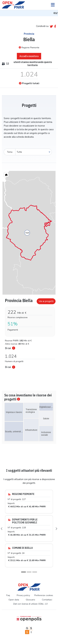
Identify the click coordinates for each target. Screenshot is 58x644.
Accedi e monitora (29, 56)
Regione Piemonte (29, 47)
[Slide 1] (24, 572)
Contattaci (47, 600)
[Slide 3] (35, 572)
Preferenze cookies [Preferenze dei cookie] (44, 595)
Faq (8, 595)
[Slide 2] (29, 572)
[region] (29, 233)
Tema (10, 152)
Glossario (30, 600)
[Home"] (6, 175)
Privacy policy (23, 595)
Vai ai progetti (46, 301)
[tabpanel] (29, 332)
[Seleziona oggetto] (34, 152)
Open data (14, 600)
